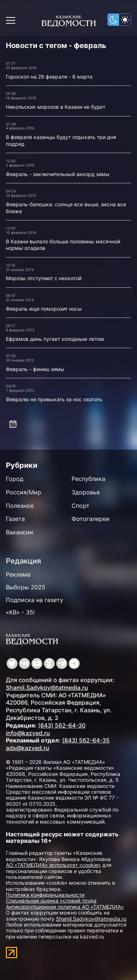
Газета (15, 519)
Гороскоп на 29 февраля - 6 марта (49, 77)
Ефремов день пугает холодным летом (55, 339)
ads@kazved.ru (28, 748)
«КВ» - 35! (20, 612)
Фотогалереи (91, 519)
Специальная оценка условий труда (51, 901)
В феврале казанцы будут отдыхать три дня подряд (61, 140)
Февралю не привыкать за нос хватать (54, 399)
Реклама (18, 574)
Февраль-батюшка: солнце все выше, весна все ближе (66, 208)
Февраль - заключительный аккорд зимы (58, 174)
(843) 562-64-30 (62, 725)
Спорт (81, 506)
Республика (88, 479)
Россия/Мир (24, 492)
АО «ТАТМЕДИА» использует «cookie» (53, 865)
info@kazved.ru (28, 733)
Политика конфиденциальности (45, 895)
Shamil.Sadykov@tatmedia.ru (47, 688)
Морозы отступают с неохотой (44, 278)
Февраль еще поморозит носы (44, 309)
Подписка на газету (35, 600)
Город (15, 479)
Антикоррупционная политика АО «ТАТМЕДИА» (65, 907)
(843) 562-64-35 (86, 740)
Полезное (20, 506)
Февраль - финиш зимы (35, 369)
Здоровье (86, 492)
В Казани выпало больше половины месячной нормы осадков (63, 245)
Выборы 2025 (26, 587)
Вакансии (20, 532)
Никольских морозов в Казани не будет (56, 107)
